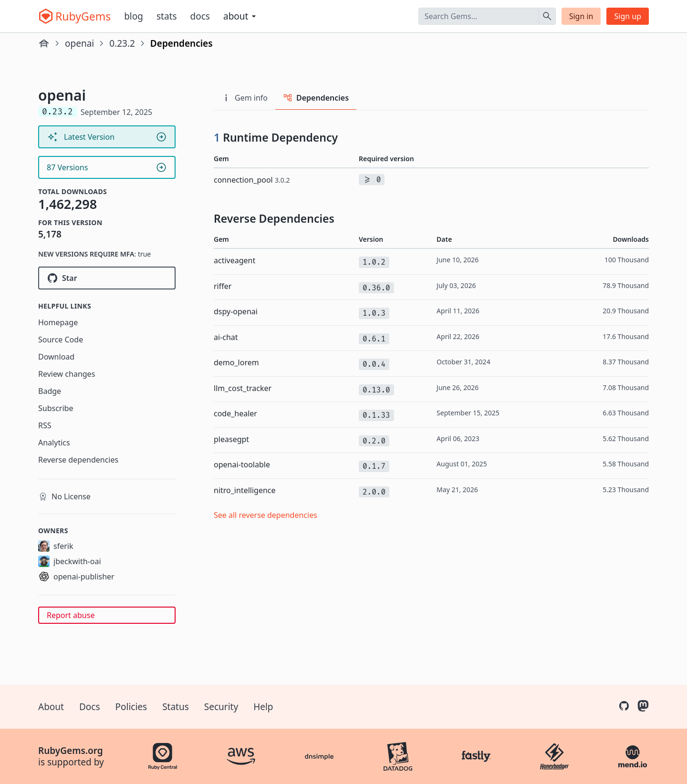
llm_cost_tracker (243, 388)
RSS (45, 425)
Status (176, 707)
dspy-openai (236, 311)
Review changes (67, 374)
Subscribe (56, 408)
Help (263, 707)
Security (221, 707)
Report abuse (71, 615)
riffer (223, 286)
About (51, 707)
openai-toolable (242, 464)
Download (56, 357)
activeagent (234, 260)
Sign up (628, 16)
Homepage (58, 322)
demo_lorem (236, 362)
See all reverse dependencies (265, 515)
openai (79, 43)
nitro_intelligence (245, 490)
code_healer (235, 413)
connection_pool (252, 180)
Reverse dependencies (78, 460)
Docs (200, 16)
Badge (50, 391)
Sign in (581, 16)
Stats (167, 16)
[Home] (44, 43)
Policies (131, 707)
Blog (134, 16)
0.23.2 (122, 43)
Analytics (54, 443)
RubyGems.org (71, 751)
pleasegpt (231, 439)
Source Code (61, 340)
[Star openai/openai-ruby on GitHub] (107, 278)
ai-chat (226, 337)
